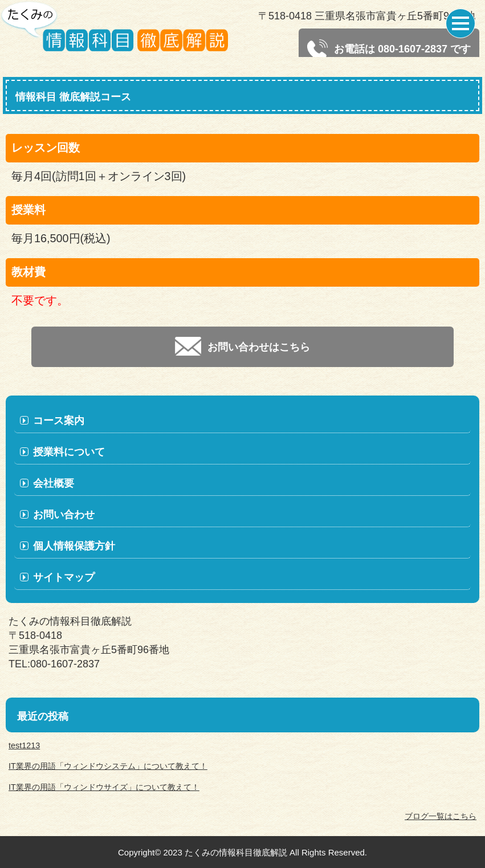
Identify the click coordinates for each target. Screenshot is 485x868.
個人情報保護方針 (74, 546)
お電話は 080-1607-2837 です (389, 50)
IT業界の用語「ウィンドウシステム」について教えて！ (108, 766)
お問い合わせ (64, 515)
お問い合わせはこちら (242, 346)
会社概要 (54, 483)
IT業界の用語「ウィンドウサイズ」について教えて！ (104, 787)
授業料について (69, 452)
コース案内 (59, 421)
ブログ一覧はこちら (441, 816)
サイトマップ (64, 577)
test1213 (24, 745)
